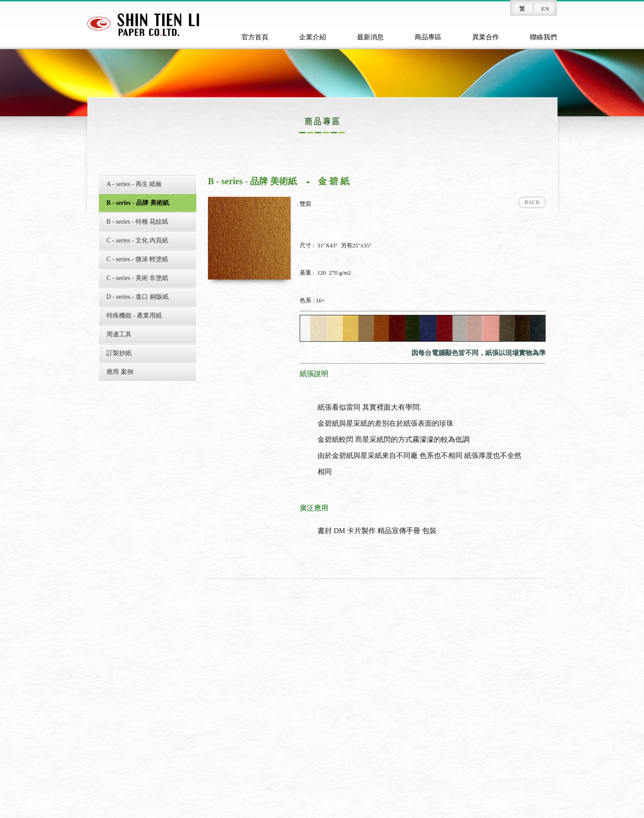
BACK (532, 202)
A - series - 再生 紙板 (134, 184)
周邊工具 (119, 334)
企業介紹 (313, 37)
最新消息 (370, 37)
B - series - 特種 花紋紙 (137, 222)
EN (545, 9)
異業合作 (486, 37)
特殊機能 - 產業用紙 (134, 316)
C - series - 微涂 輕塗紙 (137, 259)
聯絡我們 (543, 37)
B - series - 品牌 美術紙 (138, 203)
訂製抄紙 (119, 353)
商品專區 (428, 37)
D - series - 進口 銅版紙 (138, 297)
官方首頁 (255, 37)
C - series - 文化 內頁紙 (137, 240)
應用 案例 (120, 372)
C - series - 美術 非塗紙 (137, 278)
